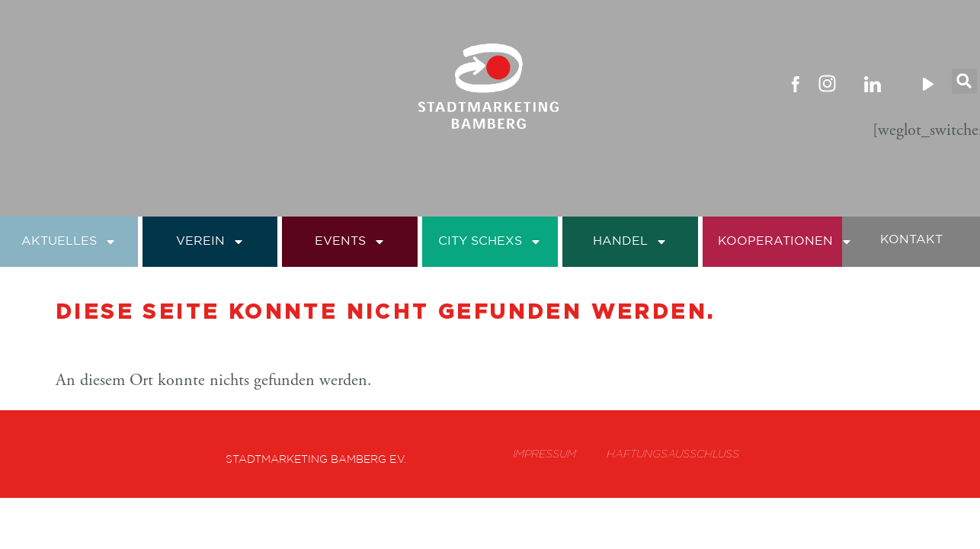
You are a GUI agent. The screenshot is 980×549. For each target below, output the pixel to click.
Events (350, 242)
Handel (630, 242)
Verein (210, 242)
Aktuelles (69, 242)
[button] (964, 83)
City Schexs (490, 242)
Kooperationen (785, 242)
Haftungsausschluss (672, 454)
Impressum (542, 454)
